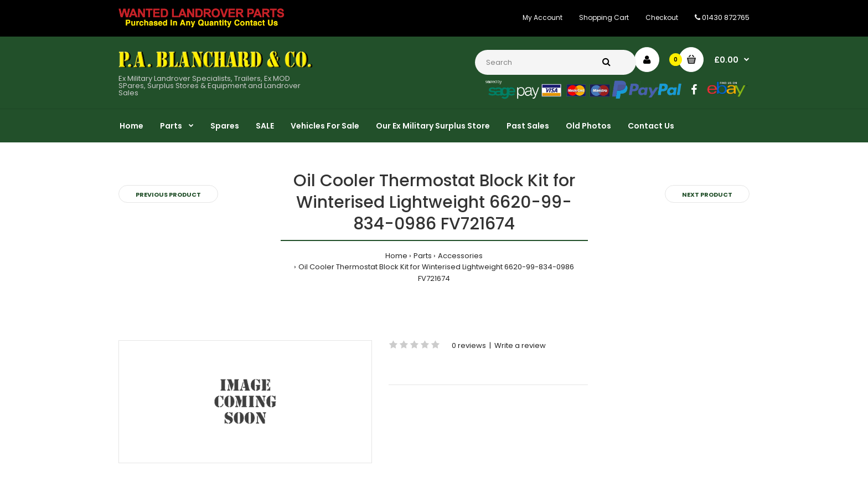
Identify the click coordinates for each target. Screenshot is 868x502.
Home (396, 256)
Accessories (460, 256)
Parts (423, 256)
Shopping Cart (604, 17)
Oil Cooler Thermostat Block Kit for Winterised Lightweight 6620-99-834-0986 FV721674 (436, 273)
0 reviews (469, 345)
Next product (707, 194)
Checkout (662, 17)
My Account (542, 17)
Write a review (520, 345)
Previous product (168, 194)
